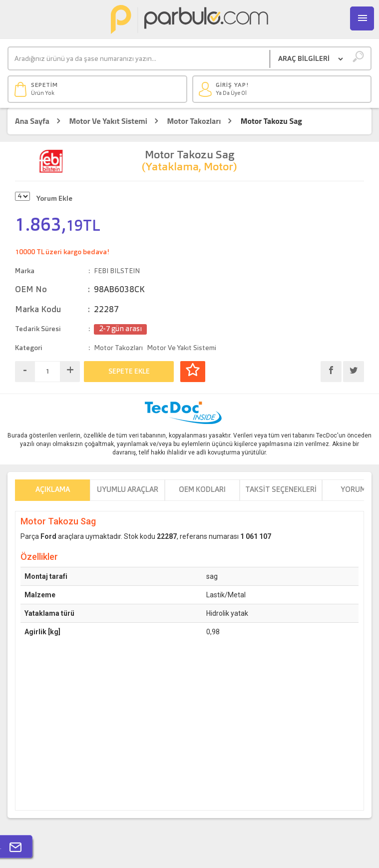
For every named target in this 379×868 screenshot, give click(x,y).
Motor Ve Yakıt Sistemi (108, 121)
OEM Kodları (202, 490)
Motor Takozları (194, 121)
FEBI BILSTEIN (117, 271)
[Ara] (139, 59)
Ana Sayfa (32, 121)
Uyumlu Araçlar (128, 490)
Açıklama (53, 490)
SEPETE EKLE (129, 372)
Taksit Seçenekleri (281, 490)
